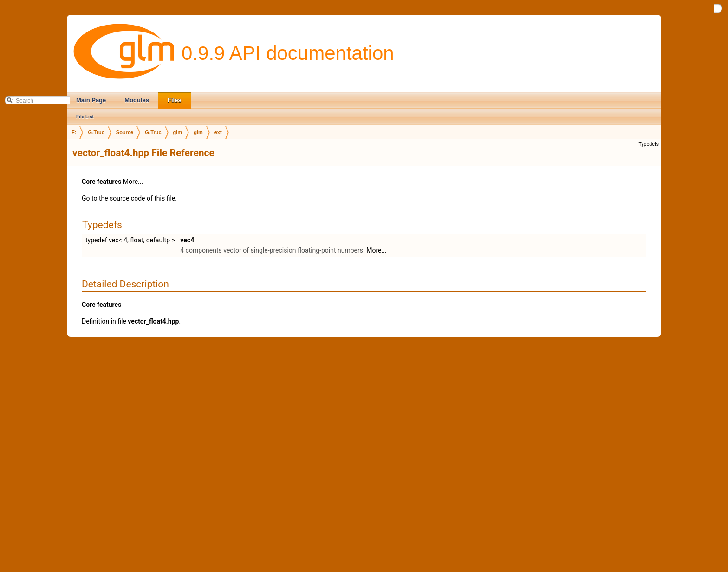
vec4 (187, 240)
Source (125, 132)
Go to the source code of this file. (129, 198)
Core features (101, 182)
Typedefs (649, 144)
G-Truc (96, 132)
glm (178, 132)
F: (74, 132)
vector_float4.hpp (153, 321)
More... (133, 182)
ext (218, 132)
